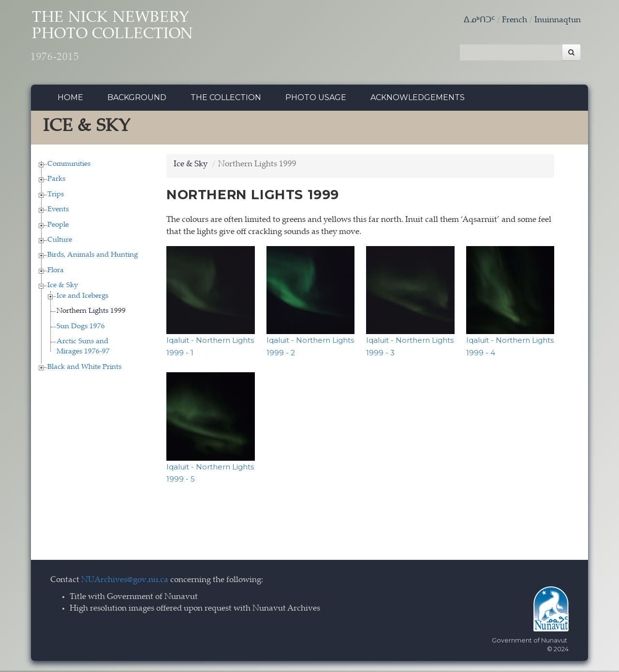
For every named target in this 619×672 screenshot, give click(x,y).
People (58, 226)
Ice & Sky (63, 287)
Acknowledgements (418, 99)
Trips (56, 196)
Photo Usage (316, 99)
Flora (56, 271)
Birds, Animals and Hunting (93, 256)
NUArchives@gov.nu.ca (125, 581)
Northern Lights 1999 (91, 313)
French (515, 21)
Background (137, 99)
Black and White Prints (84, 368)
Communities (69, 165)
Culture (60, 241)
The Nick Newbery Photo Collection (121, 39)
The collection (226, 99)
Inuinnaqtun (558, 21)
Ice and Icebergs (82, 297)
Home (70, 99)
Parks (56, 181)
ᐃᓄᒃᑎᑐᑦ (479, 21)
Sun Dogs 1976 (81, 328)
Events (58, 211)
